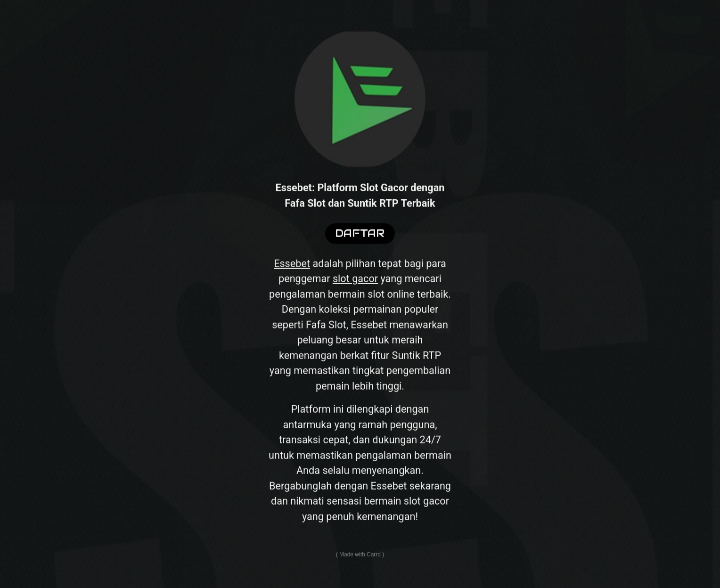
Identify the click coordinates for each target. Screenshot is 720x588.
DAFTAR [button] (360, 237)
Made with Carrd (360, 558)
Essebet (292, 266)
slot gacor (355, 282)
